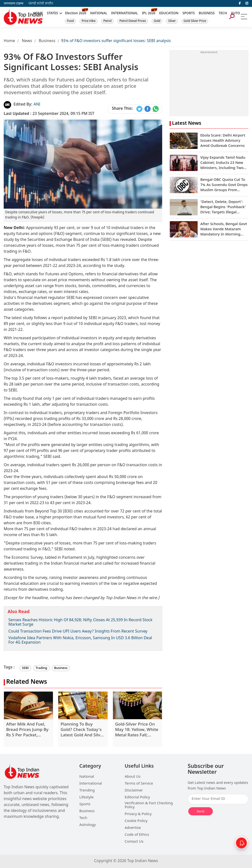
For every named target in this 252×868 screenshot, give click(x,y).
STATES (52, 14)
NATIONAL (99, 14)
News (27, 41)
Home (9, 41)
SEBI (25, 668)
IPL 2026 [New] (149, 14)
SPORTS (189, 14)
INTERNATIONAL (125, 14)
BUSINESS (207, 14)
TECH (223, 14)
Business (47, 41)
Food (70, 21)
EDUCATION (169, 14)
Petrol (107, 21)
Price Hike (89, 21)
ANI (37, 105)
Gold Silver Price (195, 21)
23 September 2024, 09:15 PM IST (49, 114)
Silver (172, 21)
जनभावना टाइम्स (14, 4)
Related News (27, 682)
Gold (157, 21)
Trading (41, 668)
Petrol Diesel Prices (133, 21)
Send (200, 811)
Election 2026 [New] (76, 14)
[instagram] (247, 3)
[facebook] (240, 3)
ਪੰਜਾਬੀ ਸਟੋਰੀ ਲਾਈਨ (41, 4)
